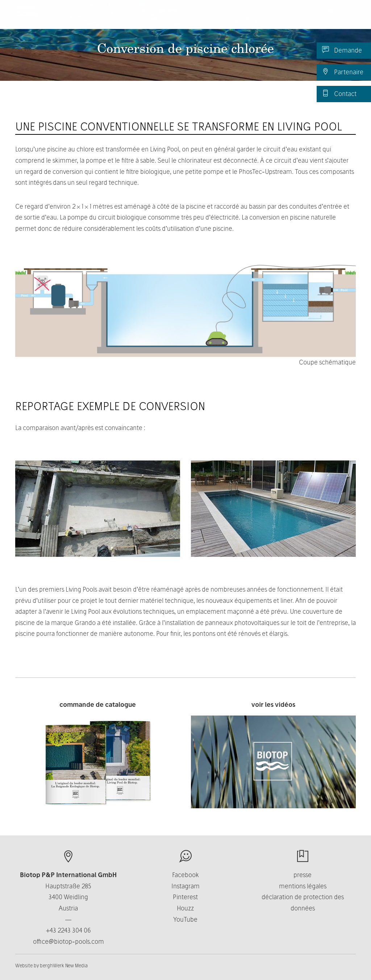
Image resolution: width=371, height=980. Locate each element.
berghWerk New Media (64, 966)
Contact (339, 93)
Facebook (185, 875)
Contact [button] (263, 18)
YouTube (185, 919)
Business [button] (221, 18)
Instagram (185, 886)
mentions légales (303, 886)
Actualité (303, 18)
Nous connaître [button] (168, 18)
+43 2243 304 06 (68, 930)
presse (303, 875)
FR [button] (339, 18)
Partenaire (343, 72)
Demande (342, 50)
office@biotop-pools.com (68, 941)
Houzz (185, 908)
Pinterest (185, 897)
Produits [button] (115, 18)
